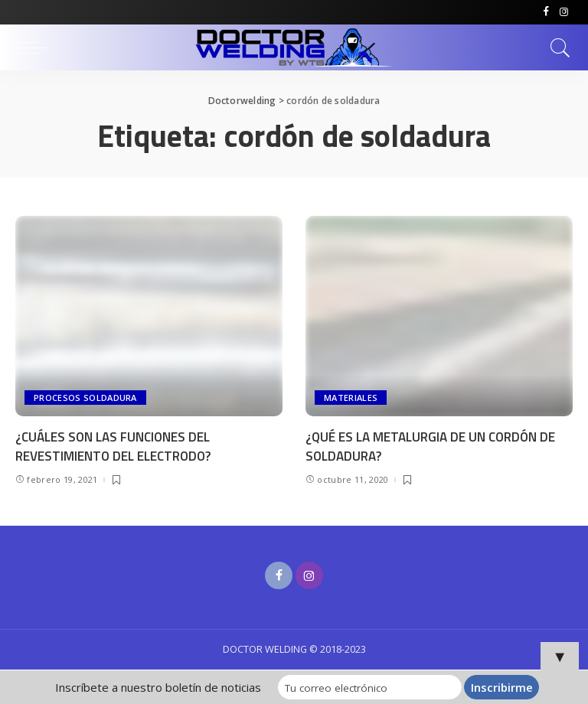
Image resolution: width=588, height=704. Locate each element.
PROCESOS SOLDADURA (85, 398)
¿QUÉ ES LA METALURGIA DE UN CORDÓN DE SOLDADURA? (430, 447)
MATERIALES (351, 398)
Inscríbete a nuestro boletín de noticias (158, 687)
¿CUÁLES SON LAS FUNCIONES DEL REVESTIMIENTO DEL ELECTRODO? (113, 447)
